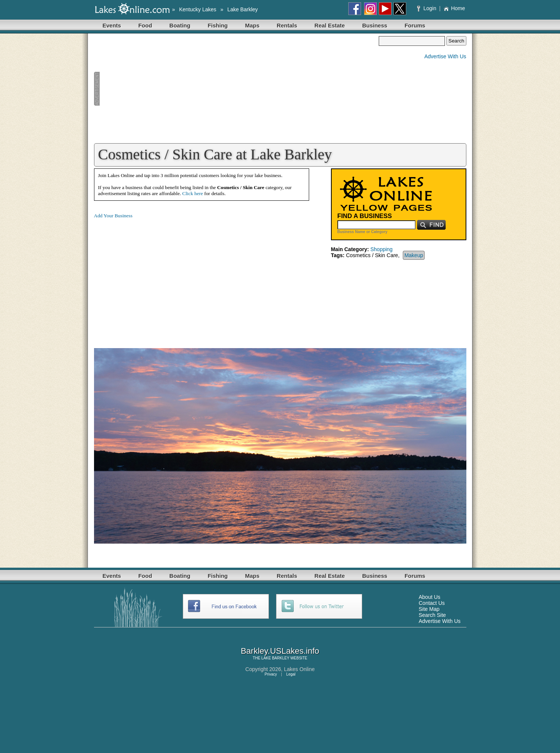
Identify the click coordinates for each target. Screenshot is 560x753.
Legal (291, 674)
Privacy (271, 674)
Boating (180, 25)
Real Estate (330, 25)
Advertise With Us (445, 56)
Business (375, 25)
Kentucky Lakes (198, 9)
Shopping (382, 249)
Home (454, 8)
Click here (193, 193)
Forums (415, 25)
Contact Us (432, 603)
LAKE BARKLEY (275, 658)
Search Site (432, 615)
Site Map (429, 609)
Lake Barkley (243, 9)
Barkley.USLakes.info (280, 651)
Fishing (218, 25)
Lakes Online (299, 669)
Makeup (414, 255)
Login (427, 8)
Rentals (287, 25)
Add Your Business (113, 216)
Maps (252, 25)
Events (112, 25)
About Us (429, 597)
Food (145, 25)
